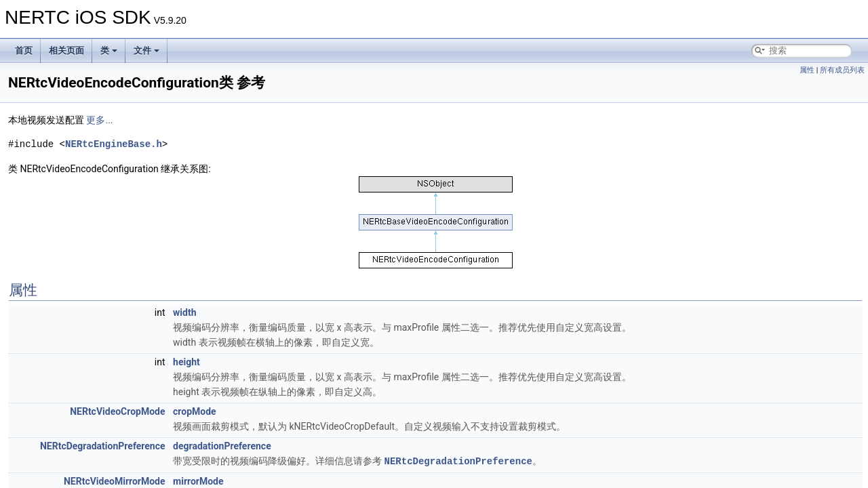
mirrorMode (198, 481)
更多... (99, 120)
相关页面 (66, 50)
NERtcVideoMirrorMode (115, 481)
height (186, 362)
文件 (146, 50)
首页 (24, 50)
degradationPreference (222, 446)
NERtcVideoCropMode (117, 411)
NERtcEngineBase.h (114, 144)
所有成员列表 (842, 70)
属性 (807, 70)
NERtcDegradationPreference (103, 446)
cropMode (195, 411)
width (184, 312)
